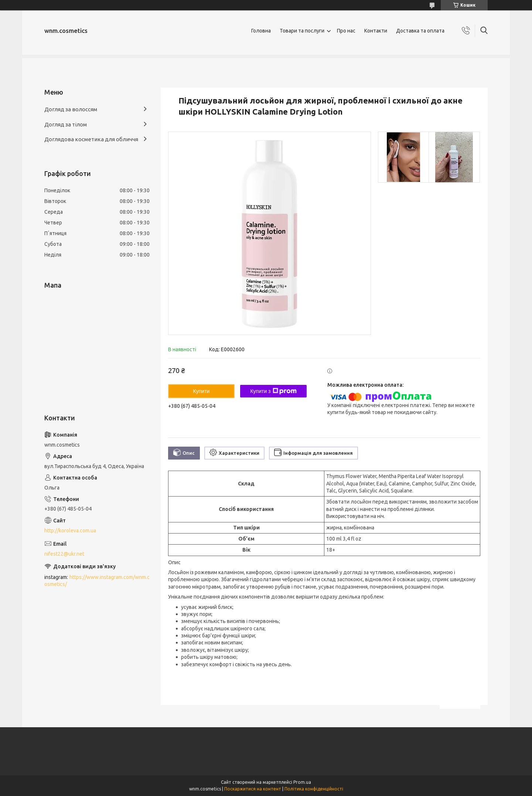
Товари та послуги (302, 31)
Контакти (376, 31)
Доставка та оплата (420, 31)
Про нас (346, 31)
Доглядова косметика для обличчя (91, 139)
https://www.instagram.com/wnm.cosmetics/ (97, 581)
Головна (261, 31)
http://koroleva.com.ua (70, 531)
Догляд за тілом (66, 124)
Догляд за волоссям (71, 109)
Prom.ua (302, 782)
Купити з (273, 391)
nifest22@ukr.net (64, 554)
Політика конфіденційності (314, 789)
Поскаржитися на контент (253, 789)
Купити (202, 391)
